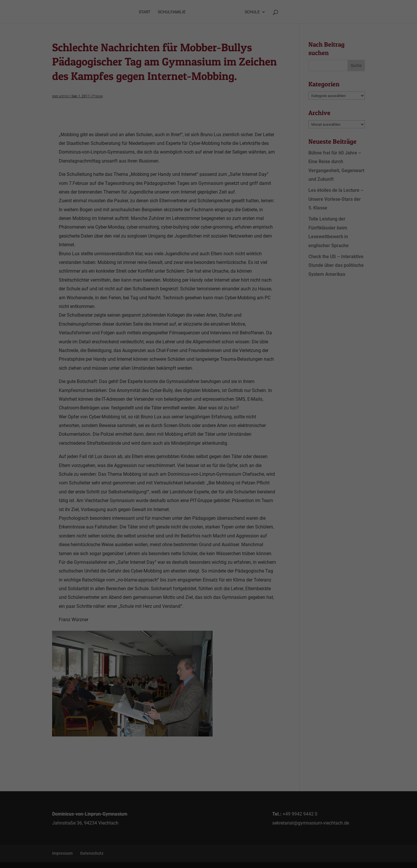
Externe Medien (261, 436)
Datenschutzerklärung (180, 417)
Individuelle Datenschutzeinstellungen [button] (209, 503)
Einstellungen (146, 423)
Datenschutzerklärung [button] (211, 511)
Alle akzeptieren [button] (209, 457)
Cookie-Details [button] (181, 511)
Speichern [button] (209, 474)
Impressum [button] (239, 511)
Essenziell (147, 436)
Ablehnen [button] (209, 491)
